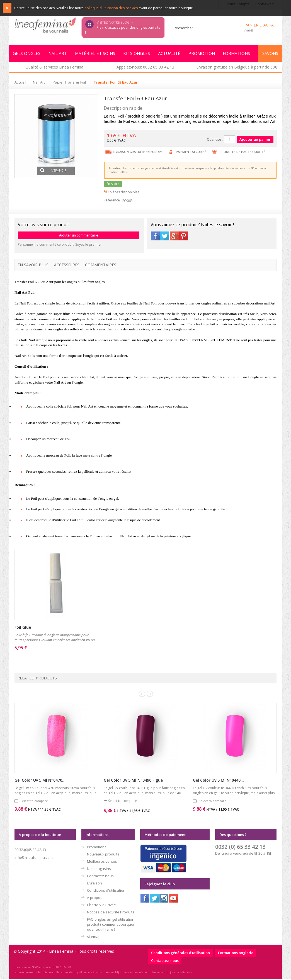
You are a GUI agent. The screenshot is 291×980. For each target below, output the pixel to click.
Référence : (113, 201)
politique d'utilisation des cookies (111, 8)
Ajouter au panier (47, 656)
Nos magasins (99, 869)
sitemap (94, 937)
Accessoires (67, 266)
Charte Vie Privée (101, 906)
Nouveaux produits (103, 855)
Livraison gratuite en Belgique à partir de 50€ (237, 68)
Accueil (20, 83)
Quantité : (215, 140)
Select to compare (34, 802)
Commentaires (101, 266)
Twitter (165, 237)
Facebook (155, 237)
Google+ (174, 237)
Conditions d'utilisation (106, 891)
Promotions (97, 848)
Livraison (94, 884)
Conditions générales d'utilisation (180, 954)
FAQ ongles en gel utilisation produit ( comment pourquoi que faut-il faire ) (111, 925)
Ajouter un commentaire (79, 236)
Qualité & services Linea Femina (54, 68)
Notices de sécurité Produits (111, 913)
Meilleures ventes (102, 862)
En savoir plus (33, 266)
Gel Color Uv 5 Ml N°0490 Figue (133, 781)
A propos (95, 898)
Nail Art (39, 83)
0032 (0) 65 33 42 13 (240, 848)
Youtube (173, 899)
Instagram (164, 899)
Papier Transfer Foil (69, 83)
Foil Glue (23, 628)
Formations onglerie (236, 954)
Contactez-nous (100, 877)
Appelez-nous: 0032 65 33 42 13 (145, 68)
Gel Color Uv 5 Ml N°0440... (218, 781)
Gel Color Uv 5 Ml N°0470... (40, 781)
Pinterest (184, 237)
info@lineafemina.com (34, 858)
